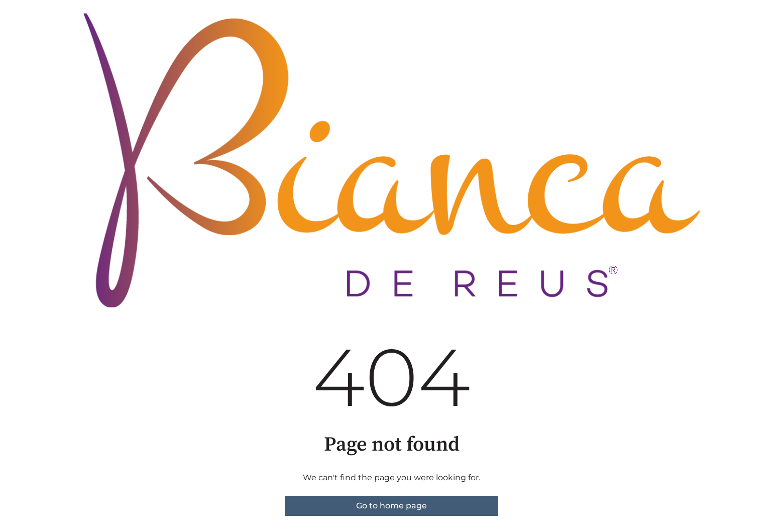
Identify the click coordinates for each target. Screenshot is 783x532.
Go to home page (391, 506)
